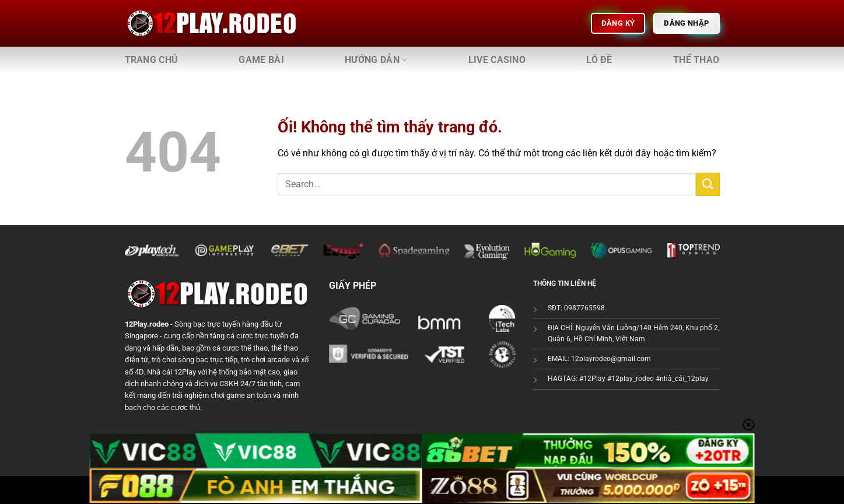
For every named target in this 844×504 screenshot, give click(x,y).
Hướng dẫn (376, 60)
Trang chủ (152, 60)
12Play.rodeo (147, 324)
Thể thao (696, 60)
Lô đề (599, 60)
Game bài (261, 60)
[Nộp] (708, 184)
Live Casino (497, 60)
